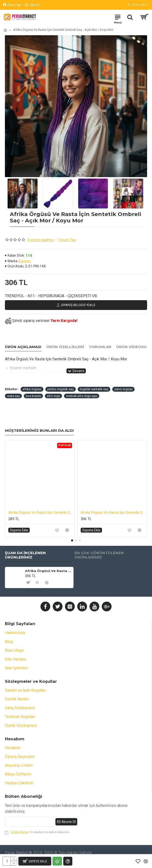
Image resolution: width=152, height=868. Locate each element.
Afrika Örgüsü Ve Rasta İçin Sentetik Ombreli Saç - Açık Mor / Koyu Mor (48, 571)
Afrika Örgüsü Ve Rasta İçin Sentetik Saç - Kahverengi (41, 513)
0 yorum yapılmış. (41, 240)
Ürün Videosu (131, 347)
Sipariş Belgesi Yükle (76, 305)
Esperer (25, 261)
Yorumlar (100, 347)
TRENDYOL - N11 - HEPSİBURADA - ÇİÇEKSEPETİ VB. (51, 296)
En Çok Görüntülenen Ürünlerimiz (99, 555)
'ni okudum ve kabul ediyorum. (37, 832)
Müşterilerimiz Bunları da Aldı (39, 431)
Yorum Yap (67, 240)
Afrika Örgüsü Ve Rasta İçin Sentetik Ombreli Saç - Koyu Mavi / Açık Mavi (113, 513)
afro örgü (53, 396)
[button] (142, 106)
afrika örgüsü (32, 389)
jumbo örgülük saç (61, 389)
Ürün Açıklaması (23, 347)
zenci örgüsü (123, 389)
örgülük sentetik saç (94, 389)
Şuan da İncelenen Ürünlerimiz (25, 555)
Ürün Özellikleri (65, 347)
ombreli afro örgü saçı (82, 396)
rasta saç (13, 396)
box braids (33, 396)
